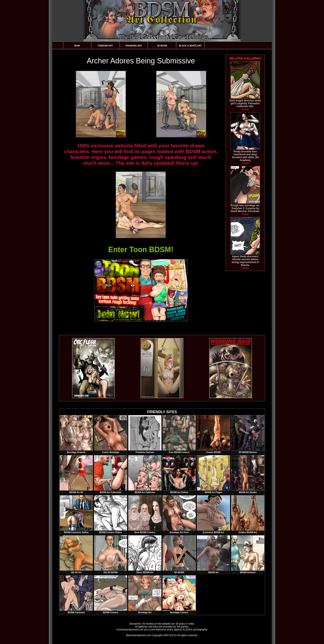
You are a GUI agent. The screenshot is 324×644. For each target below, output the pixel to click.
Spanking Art (134, 46)
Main (77, 46)
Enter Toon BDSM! (141, 250)
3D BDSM (162, 46)
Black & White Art (190, 46)
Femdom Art (105, 46)
